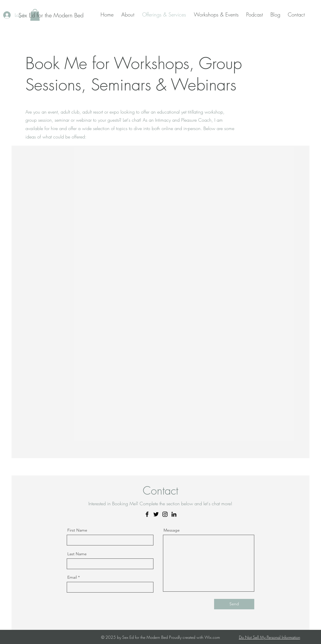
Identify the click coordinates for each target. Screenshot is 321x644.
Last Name (77, 554)
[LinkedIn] (174, 514)
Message (172, 530)
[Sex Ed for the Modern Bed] (51, 15)
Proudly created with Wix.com (194, 637)
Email (72, 577)
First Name (77, 530)
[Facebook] (147, 514)
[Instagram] (165, 514)
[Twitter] (156, 514)
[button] (129, 14)
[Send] (234, 604)
